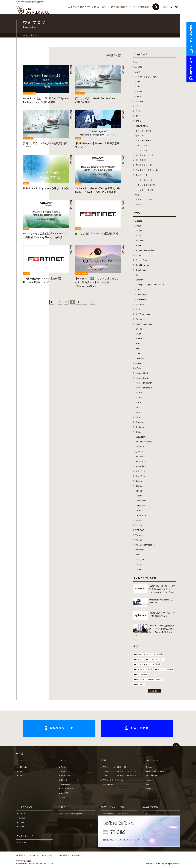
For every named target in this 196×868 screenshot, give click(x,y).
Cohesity (139, 280)
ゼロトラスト (142, 150)
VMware (139, 535)
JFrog (138, 368)
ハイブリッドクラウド (146, 185)
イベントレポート (144, 131)
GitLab (138, 334)
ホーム (25, 35)
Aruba (138, 245)
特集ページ (86, 7)
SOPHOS (65, 793)
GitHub (139, 329)
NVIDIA (139, 402)
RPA (137, 116)
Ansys (138, 226)
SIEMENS (140, 461)
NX (137, 407)
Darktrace (140, 304)
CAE (138, 87)
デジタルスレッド (144, 165)
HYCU (138, 348)
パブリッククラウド (145, 190)
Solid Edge (140, 471)
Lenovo (148, 780)
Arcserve (139, 240)
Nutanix (139, 398)
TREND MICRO (67, 789)
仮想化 (138, 195)
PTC (147, 814)
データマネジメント (145, 155)
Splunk (139, 491)
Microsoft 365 (142, 373)
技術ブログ (107, 7)
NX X (138, 412)
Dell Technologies (143, 314)
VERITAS (140, 530)
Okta (138, 417)
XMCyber (140, 560)
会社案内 (66, 855)
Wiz (137, 555)
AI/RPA (62, 807)
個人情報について (51, 855)
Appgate (139, 231)
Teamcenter (141, 501)
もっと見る (154, 691)
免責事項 (77, 855)
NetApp (139, 393)
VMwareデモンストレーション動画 (149, 654)
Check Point (141, 270)
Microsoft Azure (142, 378)
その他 (138, 204)
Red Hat (139, 456)
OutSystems (141, 437)
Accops (139, 221)
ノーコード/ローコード (146, 180)
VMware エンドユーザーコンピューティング (120, 771)
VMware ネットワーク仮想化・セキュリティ (120, 776)
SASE (138, 121)
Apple (138, 236)
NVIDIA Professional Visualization (116, 814)
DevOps (139, 101)
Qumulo (139, 452)
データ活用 (141, 160)
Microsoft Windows (144, 388)
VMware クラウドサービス (113, 780)
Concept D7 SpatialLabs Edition (150, 285)
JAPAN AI (140, 358)
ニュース (73, 7)
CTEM (138, 96)
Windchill (140, 550)
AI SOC (139, 67)
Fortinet (139, 319)
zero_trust (140, 659)
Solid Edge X (141, 476)
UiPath (138, 520)
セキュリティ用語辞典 (144, 669)
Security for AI (142, 126)
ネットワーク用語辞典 (165, 669)
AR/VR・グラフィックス (147, 77)
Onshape (140, 427)
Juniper (139, 363)
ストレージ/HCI (150, 760)
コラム (139, 664)
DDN (138, 309)
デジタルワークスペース (147, 170)
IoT (137, 106)
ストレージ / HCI (143, 141)
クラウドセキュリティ (156, 659)
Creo (138, 290)
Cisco (138, 275)
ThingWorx (140, 506)
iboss (138, 353)
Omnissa (139, 422)
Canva (138, 255)
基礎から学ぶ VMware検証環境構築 (149, 679)
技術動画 (120, 7)
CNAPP (139, 91)
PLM (138, 111)
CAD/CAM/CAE (150, 807)
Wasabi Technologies (145, 545)
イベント (132, 7)
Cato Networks (142, 265)
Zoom (138, 564)
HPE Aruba (23, 767)
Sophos (139, 486)
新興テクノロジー (144, 199)
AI (136, 62)
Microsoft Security (144, 383)
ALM (138, 72)
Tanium (139, 496)
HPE (138, 344)
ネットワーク (142, 175)
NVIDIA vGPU (109, 784)
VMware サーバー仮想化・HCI (115, 767)
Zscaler (139, 569)
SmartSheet (141, 466)
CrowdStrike (141, 294)
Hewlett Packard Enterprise (156, 771)
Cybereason (141, 299)
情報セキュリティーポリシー (29, 855)
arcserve (22, 814)
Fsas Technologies (144, 324)
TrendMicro (141, 515)
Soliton (139, 481)
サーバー (140, 136)
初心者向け (140, 684)
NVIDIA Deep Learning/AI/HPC (72, 814)
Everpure (140, 447)
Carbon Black (142, 260)
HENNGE (140, 339)
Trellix (138, 510)
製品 (97, 7)
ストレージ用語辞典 (153, 664)
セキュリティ (142, 145)
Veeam (139, 525)
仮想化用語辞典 (142, 674)
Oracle (138, 432)
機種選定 (144, 7)
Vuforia (139, 540)
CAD (138, 82)
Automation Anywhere (145, 250)
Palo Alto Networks (144, 442)
